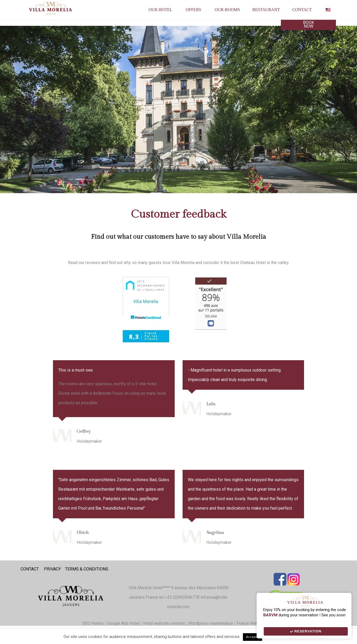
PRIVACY (52, 569)
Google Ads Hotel (123, 623)
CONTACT (30, 569)
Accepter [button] (253, 637)
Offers (194, 10)
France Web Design (255, 623)
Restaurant (266, 10)
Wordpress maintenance (211, 623)
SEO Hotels (93, 623)
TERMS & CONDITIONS (87, 569)
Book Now (309, 24)
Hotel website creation (164, 623)
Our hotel (160, 10)
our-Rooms (227, 10)
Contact (302, 10)
